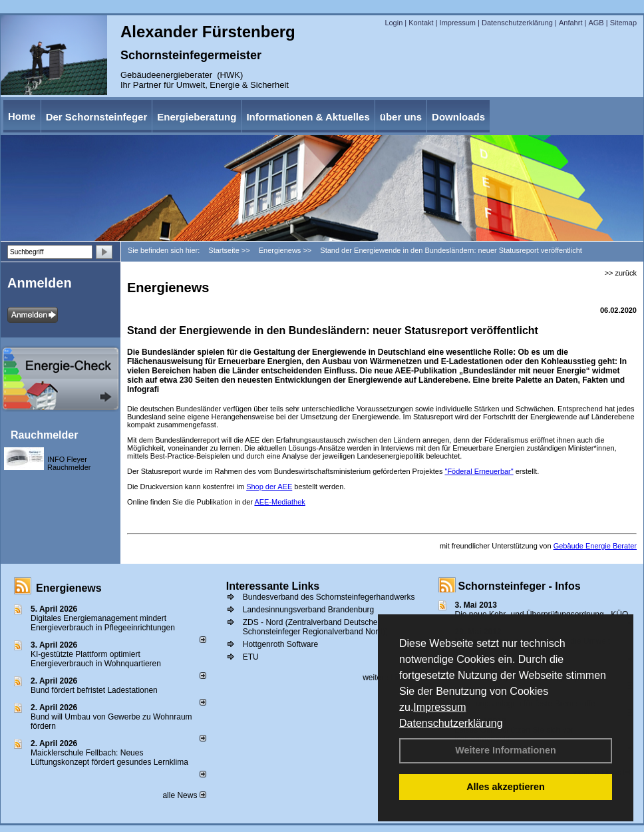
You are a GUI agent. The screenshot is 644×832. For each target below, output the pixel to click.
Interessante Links (273, 586)
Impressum (439, 707)
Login (394, 23)
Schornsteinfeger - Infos (520, 586)
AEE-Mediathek (279, 502)
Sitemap (623, 23)
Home (22, 116)
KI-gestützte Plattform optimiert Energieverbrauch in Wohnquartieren (96, 659)
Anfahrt (570, 23)
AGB (596, 23)
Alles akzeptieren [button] (506, 787)
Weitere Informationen (506, 750)
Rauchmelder (44, 435)
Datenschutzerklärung (451, 723)
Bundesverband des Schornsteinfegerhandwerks (329, 597)
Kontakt (421, 23)
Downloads (458, 117)
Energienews (69, 588)
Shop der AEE (269, 487)
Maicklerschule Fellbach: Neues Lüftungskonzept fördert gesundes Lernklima (109, 757)
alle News (184, 795)
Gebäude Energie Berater (595, 546)
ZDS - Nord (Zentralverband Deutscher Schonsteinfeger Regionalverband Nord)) (315, 627)
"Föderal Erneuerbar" (479, 471)
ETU (251, 657)
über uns (401, 117)
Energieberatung (197, 117)
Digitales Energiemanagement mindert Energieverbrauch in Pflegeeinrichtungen (103, 623)
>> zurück (621, 273)
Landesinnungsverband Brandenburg (309, 610)
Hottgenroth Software (280, 644)
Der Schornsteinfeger (97, 117)
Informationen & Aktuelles (308, 117)
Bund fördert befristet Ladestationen (94, 690)
